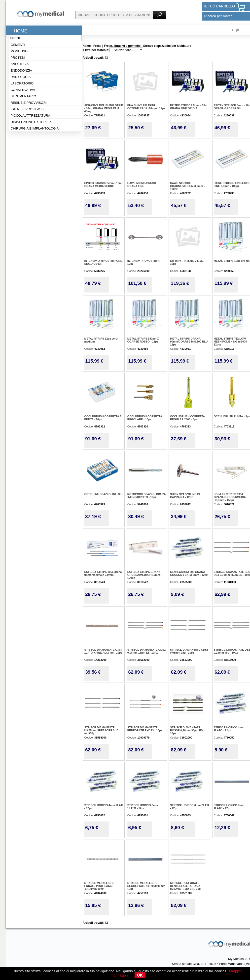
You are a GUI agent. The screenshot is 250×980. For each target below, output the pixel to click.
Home (21, 31)
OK (140, 975)
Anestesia (20, 64)
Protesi (18, 58)
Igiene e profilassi (28, 109)
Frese (16, 38)
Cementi (18, 45)
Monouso (19, 51)
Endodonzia (21, 70)
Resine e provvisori (29, 103)
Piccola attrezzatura (31, 116)
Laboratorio (22, 83)
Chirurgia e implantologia (35, 128)
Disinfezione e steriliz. (32, 122)
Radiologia (21, 77)
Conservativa (23, 90)
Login (235, 30)
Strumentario (23, 96)
